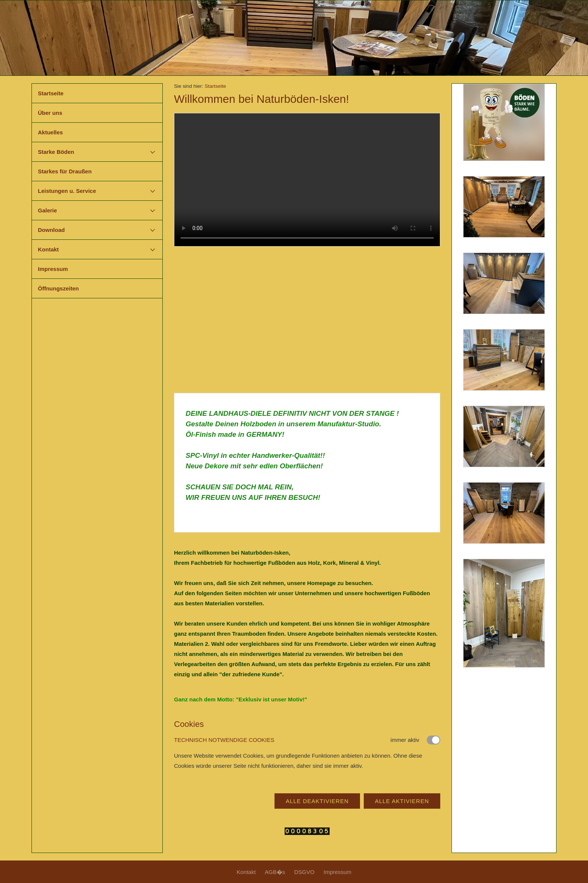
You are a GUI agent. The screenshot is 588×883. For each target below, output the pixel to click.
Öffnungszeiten (58, 288)
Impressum (53, 269)
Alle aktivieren (402, 801)
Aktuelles (50, 132)
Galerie (47, 210)
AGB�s (275, 872)
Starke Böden (56, 152)
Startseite (51, 93)
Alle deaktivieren (317, 801)
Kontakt (48, 249)
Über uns (50, 113)
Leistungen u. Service (67, 191)
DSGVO (304, 872)
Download (51, 230)
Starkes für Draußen (65, 171)
